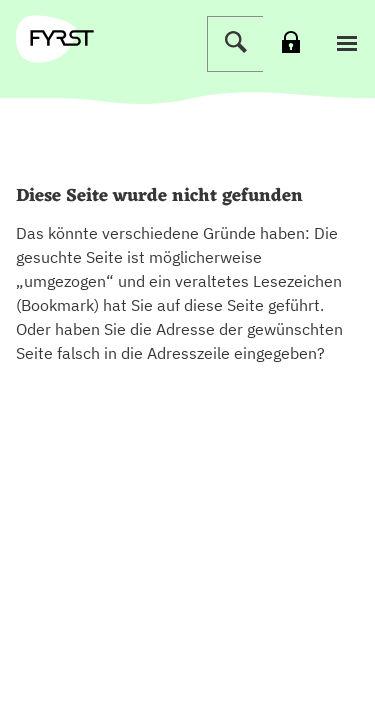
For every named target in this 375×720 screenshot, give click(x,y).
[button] (347, 44)
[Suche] (235, 44)
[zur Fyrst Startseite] (62, 38)
